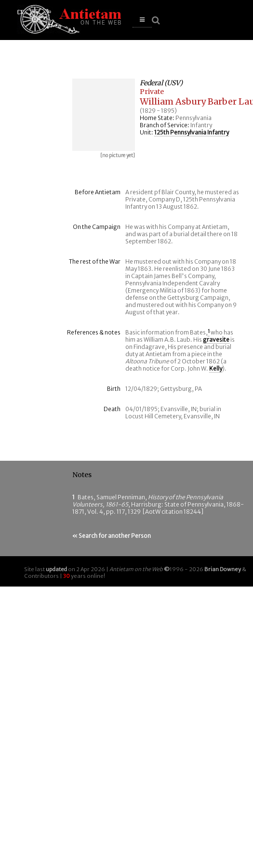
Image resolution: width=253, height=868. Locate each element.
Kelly (216, 368)
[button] (142, 20)
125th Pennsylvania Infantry (192, 132)
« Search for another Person (112, 536)
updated (56, 569)
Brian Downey (223, 569)
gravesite (216, 340)
